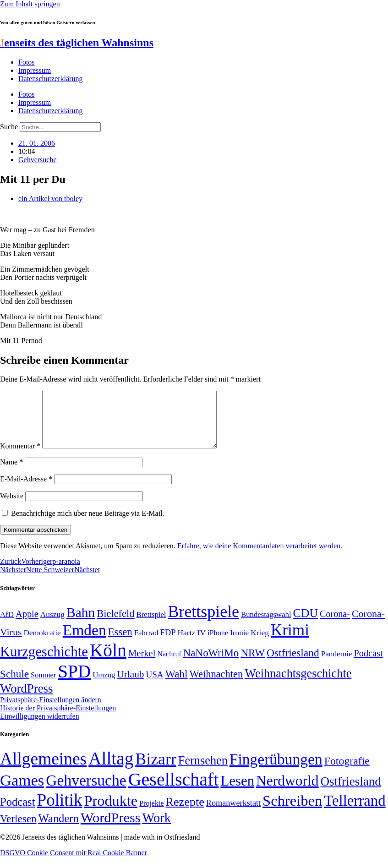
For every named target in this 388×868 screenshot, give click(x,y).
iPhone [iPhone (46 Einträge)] (218, 644)
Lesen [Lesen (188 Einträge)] (237, 792)
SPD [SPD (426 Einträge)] (74, 682)
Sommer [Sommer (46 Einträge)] (43, 686)
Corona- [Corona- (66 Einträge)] (335, 625)
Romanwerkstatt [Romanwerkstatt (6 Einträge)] (233, 814)
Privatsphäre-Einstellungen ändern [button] (51, 711)
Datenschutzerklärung (50, 79)
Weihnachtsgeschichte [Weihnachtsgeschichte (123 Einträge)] (298, 685)
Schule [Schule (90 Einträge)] (14, 685)
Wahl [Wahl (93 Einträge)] (177, 685)
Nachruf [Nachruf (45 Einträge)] (169, 665)
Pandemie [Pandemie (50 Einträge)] (337, 665)
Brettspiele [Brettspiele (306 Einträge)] (204, 622)
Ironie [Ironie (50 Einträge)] (239, 644)
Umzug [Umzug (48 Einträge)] (104, 686)
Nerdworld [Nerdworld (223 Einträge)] (287, 792)
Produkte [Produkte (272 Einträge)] (111, 812)
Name (11, 473)
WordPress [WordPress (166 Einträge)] (111, 829)
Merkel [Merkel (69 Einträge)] (142, 664)
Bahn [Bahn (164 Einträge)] (81, 623)
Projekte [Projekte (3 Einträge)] (151, 814)
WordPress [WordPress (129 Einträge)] (26, 699)
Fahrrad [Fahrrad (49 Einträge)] (146, 644)
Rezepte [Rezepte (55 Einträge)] (185, 813)
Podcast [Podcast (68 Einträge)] (368, 664)
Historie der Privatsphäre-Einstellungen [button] (58, 719)
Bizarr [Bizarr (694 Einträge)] (156, 770)
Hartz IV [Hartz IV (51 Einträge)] (192, 644)
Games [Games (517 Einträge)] (22, 791)
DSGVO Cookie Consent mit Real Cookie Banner (74, 864)
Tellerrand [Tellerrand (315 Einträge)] (355, 812)
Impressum (35, 70)
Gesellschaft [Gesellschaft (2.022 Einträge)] (174, 790)
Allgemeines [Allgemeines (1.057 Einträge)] (43, 770)
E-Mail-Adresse (26, 490)
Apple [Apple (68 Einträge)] (27, 625)
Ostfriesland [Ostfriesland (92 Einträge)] (293, 664)
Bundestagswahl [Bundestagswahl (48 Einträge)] (266, 625)
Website (12, 507)
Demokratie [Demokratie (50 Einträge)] (42, 644)
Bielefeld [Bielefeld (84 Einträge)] (115, 625)
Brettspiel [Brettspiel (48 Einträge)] (151, 625)
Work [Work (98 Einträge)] (157, 829)
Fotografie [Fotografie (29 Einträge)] (347, 772)
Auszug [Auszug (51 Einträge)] (52, 625)
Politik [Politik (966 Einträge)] (59, 811)
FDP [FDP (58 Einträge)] (168, 643)
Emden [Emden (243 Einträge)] (85, 641)
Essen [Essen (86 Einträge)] (120, 643)
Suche (9, 127)
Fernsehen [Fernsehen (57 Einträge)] (203, 772)
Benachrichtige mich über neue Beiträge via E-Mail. (88, 524)
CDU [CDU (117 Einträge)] (306, 624)
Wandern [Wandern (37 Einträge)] (58, 829)
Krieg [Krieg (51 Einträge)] (260, 644)
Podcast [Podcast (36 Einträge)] (17, 813)
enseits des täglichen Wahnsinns (77, 43)
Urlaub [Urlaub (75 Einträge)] (130, 685)
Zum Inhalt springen (30, 4)
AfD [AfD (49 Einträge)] (7, 625)
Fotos (27, 62)
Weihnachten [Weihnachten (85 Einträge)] (216, 685)
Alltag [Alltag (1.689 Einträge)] (111, 769)
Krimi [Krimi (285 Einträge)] (290, 641)
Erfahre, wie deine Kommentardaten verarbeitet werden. (260, 557)
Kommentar (20, 457)
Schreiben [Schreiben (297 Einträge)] (292, 812)
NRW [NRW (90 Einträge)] (253, 664)
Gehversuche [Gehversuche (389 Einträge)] (86, 791)
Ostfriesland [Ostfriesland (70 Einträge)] (351, 792)
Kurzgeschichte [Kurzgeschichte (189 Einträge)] (44, 663)
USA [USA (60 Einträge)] (154, 685)
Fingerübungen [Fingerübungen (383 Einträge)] (276, 770)
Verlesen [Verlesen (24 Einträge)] (18, 830)
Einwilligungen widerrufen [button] (40, 727)
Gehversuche (38, 160)
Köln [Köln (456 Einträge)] (108, 661)
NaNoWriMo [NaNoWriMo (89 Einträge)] (211, 664)
